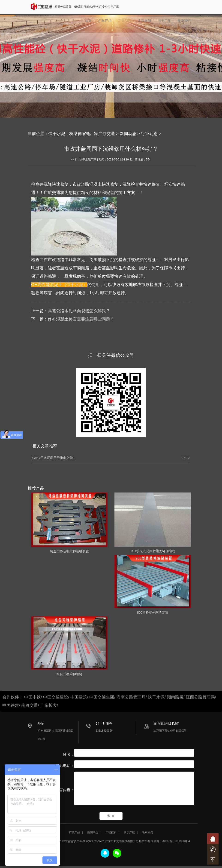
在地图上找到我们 (166, 723)
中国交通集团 (102, 697)
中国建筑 (79, 697)
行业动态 (149, 134)
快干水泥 (75, 285)
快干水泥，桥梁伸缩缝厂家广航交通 (82, 134)
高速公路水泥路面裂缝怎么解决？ (79, 311)
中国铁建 (11, 705)
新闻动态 (125, 22)
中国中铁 (33, 697)
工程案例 (144, 22)
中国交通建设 (56, 697)
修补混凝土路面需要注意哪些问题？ (81, 319)
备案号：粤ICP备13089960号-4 (171, 843)
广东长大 (48, 705)
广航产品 (105, 22)
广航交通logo (43, 7)
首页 (88, 22)
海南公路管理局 (131, 697)
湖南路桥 (175, 697)
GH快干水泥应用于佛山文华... (54, 458)
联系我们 (184, 22)
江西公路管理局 (200, 697)
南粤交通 (30, 705)
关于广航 (164, 22)
